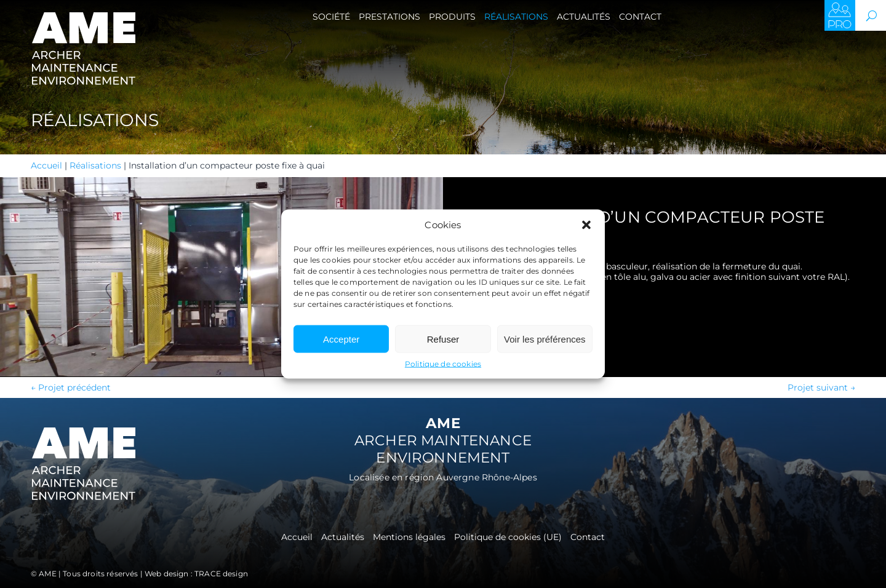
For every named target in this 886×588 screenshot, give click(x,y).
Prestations (389, 17)
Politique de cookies (443, 364)
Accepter (341, 339)
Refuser (443, 339)
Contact (640, 17)
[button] (586, 225)
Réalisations (516, 17)
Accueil (46, 165)
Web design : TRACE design (196, 574)
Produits (452, 17)
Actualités (584, 17)
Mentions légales (409, 538)
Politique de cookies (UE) (508, 538)
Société (331, 17)
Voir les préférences (545, 339)
